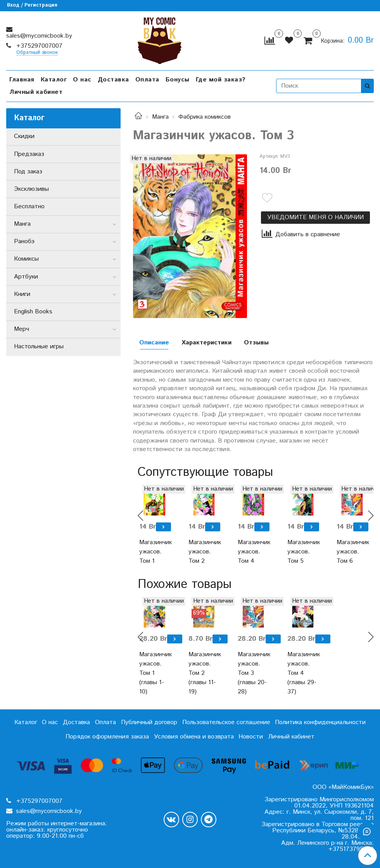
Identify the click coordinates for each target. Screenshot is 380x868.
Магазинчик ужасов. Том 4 (253, 552)
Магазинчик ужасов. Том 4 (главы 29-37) (303, 673)
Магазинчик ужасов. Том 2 (204, 552)
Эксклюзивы (31, 189)
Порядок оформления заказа (107, 737)
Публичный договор (149, 722)
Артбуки (26, 277)
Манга (160, 117)
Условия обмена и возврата (194, 737)
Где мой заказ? (221, 80)
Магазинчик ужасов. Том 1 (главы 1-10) (155, 673)
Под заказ (28, 172)
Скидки (24, 136)
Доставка (113, 80)
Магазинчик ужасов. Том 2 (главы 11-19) (204, 673)
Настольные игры (39, 347)
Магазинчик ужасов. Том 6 (352, 552)
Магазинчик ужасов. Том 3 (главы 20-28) (253, 673)
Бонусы (178, 80)
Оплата (147, 80)
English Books (33, 312)
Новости (251, 737)
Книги (22, 294)
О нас (82, 80)
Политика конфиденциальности (320, 722)
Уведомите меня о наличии (315, 217)
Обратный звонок (37, 53)
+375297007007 (38, 46)
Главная (22, 80)
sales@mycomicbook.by (39, 36)
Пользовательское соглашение (226, 722)
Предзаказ (29, 154)
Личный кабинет (36, 92)
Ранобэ (24, 241)
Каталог (54, 80)
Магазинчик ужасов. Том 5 (303, 552)
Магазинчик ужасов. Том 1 (155, 552)
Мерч (22, 329)
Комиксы (26, 259)
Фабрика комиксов (205, 117)
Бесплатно (29, 207)
